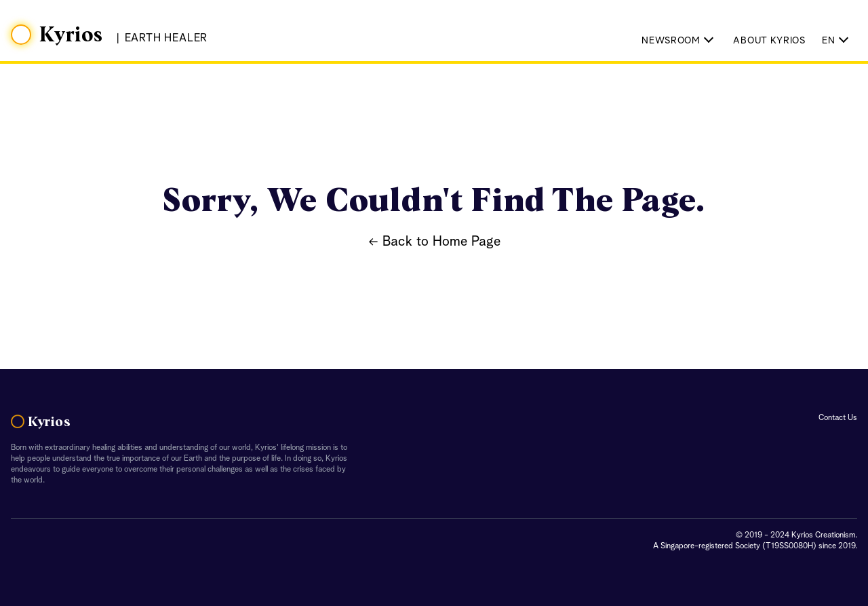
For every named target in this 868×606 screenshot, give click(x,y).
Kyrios (71, 35)
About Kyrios (769, 41)
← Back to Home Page (434, 242)
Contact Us (838, 418)
